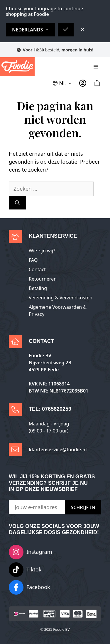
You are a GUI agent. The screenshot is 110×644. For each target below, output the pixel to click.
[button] (62, 83)
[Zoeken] (17, 203)
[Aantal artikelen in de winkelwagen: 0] (97, 83)
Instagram (39, 552)
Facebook (38, 587)
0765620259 (57, 409)
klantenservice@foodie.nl (58, 450)
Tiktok (34, 569)
